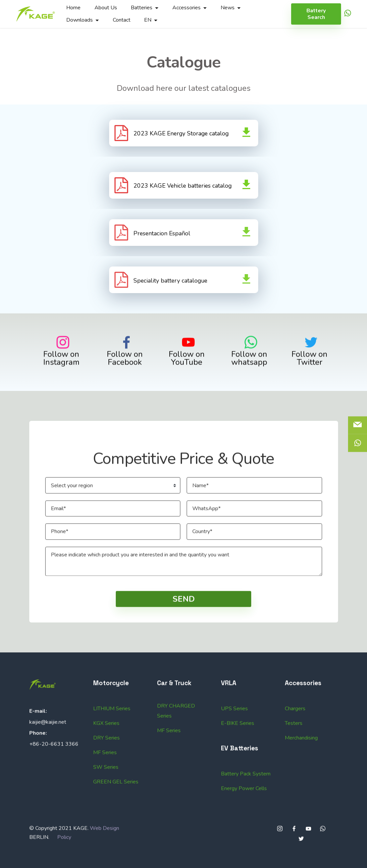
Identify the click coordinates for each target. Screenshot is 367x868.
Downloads (80, 20)
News (228, 8)
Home (73, 8)
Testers (294, 791)
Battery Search (316, 14)
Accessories (186, 8)
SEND (184, 633)
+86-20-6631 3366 (54, 778)
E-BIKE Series (238, 791)
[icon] (348, 14)
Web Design (104, 862)
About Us (106, 8)
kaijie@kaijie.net (48, 756)
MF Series (169, 798)
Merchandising (301, 805)
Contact (122, 20)
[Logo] (36, 14)
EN (148, 20)
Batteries (142, 8)
